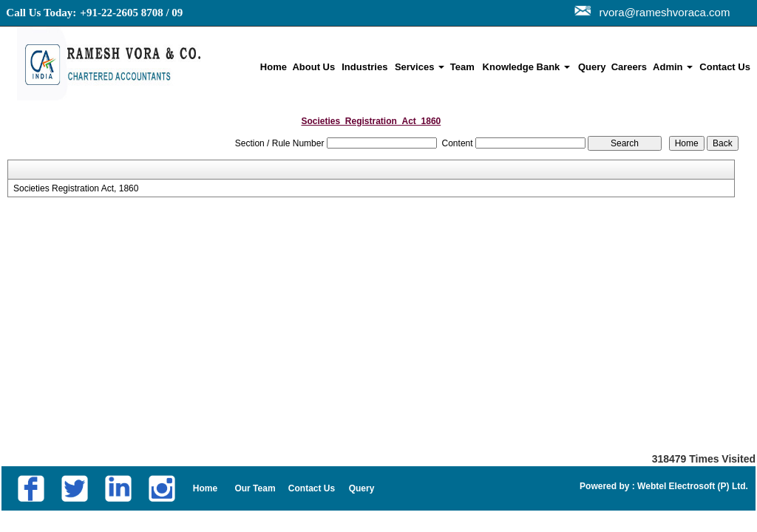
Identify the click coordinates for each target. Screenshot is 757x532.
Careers (629, 67)
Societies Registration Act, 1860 (76, 188)
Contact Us (725, 67)
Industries (364, 67)
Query (592, 67)
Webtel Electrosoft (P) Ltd (690, 486)
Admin (673, 67)
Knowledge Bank (526, 67)
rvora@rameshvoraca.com (661, 12)
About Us (313, 67)
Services (420, 67)
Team (462, 67)
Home (274, 67)
